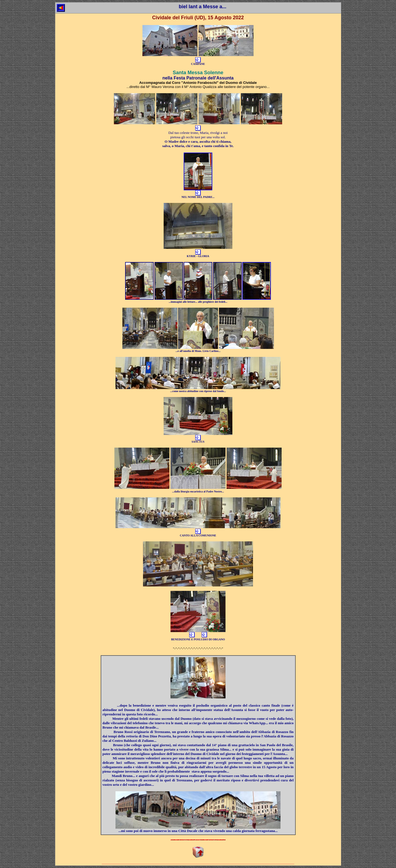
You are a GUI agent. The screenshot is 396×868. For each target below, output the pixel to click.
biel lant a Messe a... (203, 7)
